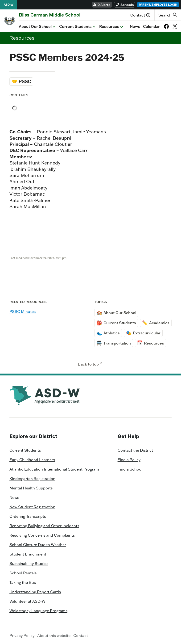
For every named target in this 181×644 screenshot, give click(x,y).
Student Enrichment (28, 554)
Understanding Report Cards (35, 592)
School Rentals (23, 573)
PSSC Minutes (23, 311)
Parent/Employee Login (158, 5)
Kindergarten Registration (32, 479)
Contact (140, 15)
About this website (54, 636)
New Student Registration (32, 507)
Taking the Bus (23, 582)
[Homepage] (50, 15)
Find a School (130, 469)
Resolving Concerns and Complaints (42, 535)
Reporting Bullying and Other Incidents (44, 526)
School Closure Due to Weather (38, 545)
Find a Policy (129, 460)
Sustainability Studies (29, 564)
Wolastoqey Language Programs (38, 611)
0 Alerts (102, 5)
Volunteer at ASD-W (27, 601)
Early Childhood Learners (32, 460)
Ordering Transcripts (28, 516)
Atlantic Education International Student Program (54, 469)
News (135, 26)
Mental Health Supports (31, 488)
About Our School (38, 27)
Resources (112, 27)
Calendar (151, 26)
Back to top (91, 364)
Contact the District (135, 450)
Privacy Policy (22, 636)
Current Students (78, 27)
